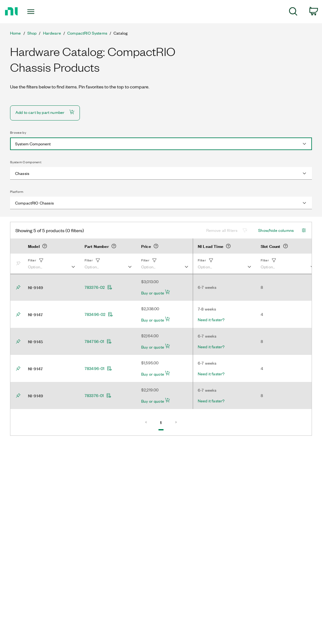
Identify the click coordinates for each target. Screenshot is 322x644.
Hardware (52, 33)
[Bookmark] (19, 264)
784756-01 (98, 341)
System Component (26, 162)
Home (16, 33)
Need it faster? (211, 320)
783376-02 (98, 287)
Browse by (18, 132)
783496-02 (99, 314)
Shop (32, 33)
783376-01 (98, 395)
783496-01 (98, 368)
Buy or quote (156, 293)
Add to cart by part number (45, 112)
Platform (17, 192)
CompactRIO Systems (87, 33)
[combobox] (161, 144)
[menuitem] (293, 12)
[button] (51, 264)
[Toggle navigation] (42, 12)
